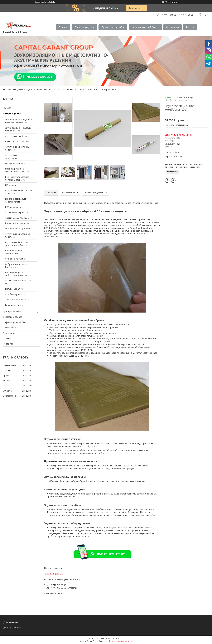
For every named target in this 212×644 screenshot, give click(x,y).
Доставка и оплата (13, 317)
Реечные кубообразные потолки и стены (17, 178)
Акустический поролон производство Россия (17, 244)
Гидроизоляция (13, 305)
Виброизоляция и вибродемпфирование (16, 274)
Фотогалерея (10, 328)
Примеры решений (112, 27)
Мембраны (73, 90)
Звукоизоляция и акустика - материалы (45, 90)
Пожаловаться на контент (121, 641)
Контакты (8, 344)
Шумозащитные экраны (17, 142)
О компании (172, 27)
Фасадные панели (14, 163)
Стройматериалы (14, 294)
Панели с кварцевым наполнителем (15, 200)
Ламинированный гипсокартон (14, 252)
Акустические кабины (16, 136)
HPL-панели (11, 185)
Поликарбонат (13, 289)
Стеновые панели (14, 259)
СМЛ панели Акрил (15, 212)
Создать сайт (40, 2)
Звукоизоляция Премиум (18, 229)
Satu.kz (119, 638)
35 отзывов (171, 2)
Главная (63, 27)
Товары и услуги (83, 27)
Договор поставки (12, 628)
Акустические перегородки (12, 156)
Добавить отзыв (206, 15)
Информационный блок (144, 27)
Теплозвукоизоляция (16, 300)
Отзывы (7, 338)
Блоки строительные (16, 223)
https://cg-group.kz (54, 574)
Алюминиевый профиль (17, 218)
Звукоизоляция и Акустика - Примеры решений (19, 121)
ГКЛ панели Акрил (14, 207)
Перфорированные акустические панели (16, 170)
